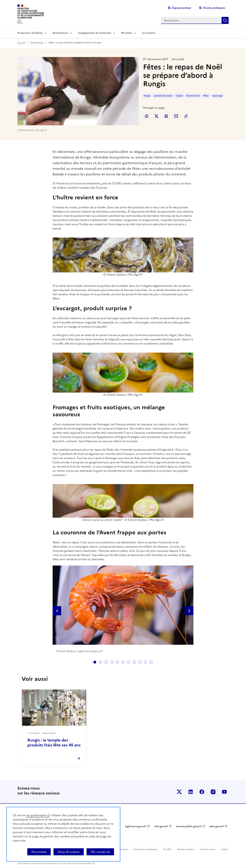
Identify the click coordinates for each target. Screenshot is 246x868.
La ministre (149, 33)
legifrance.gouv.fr (136, 826)
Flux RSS (167, 849)
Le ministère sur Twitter (179, 792)
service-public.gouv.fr (189, 826)
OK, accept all (100, 852)
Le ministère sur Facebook (202, 792)
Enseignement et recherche (95, 33)
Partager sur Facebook (147, 116)
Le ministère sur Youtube (224, 792)
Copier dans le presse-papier (186, 116)
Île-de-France (193, 96)
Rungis (147, 96)
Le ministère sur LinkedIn (191, 792)
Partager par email (176, 116)
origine (179, 96)
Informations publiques (146, 849)
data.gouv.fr (217, 826)
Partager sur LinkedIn (166, 116)
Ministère (127, 33)
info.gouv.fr (161, 826)
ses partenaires (36, 815)
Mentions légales (186, 849)
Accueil (21, 43)
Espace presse (182, 8)
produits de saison (163, 96)
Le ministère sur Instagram (213, 792)
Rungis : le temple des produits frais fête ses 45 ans (54, 743)
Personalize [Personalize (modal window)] (39, 852)
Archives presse (208, 849)
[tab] (95, 662)
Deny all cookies (69, 852)
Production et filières (30, 33)
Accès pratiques (214, 8)
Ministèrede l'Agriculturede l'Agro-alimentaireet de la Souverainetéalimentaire (31, 13)
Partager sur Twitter (156, 116)
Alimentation (60, 33)
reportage (217, 96)
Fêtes (206, 96)
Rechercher (225, 20)
